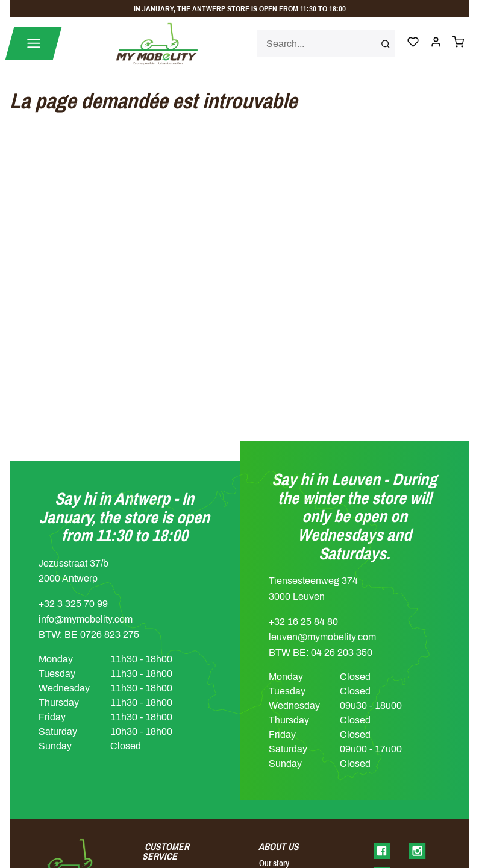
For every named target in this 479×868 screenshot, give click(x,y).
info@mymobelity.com (86, 619)
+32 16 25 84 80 (303, 622)
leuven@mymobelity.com (322, 637)
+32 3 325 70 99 (73, 604)
